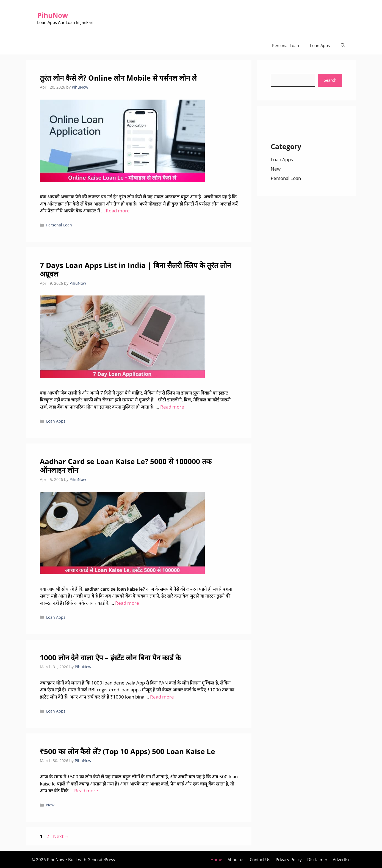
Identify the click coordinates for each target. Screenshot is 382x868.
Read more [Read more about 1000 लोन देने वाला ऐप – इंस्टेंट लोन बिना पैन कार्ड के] (162, 697)
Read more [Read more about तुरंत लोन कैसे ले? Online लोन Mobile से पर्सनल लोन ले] (118, 211)
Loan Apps (320, 45)
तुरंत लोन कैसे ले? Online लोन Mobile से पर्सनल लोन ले (118, 78)
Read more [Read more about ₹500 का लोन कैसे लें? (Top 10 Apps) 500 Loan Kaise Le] (86, 791)
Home (216, 859)
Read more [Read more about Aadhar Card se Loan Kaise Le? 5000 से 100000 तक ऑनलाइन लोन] (127, 603)
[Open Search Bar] (343, 46)
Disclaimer (317, 859)
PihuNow (52, 15)
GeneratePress (101, 859)
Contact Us (260, 859)
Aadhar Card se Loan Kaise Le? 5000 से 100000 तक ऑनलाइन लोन (126, 466)
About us (236, 859)
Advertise (342, 859)
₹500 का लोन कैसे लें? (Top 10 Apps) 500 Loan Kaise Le (127, 751)
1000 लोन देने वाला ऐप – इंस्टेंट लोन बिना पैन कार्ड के (110, 658)
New (50, 805)
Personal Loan (286, 45)
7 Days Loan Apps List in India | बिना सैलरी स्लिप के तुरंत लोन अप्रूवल (135, 269)
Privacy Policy (289, 859)
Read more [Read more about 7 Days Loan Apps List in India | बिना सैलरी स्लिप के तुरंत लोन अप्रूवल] (172, 407)
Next (61, 836)
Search (330, 80)
